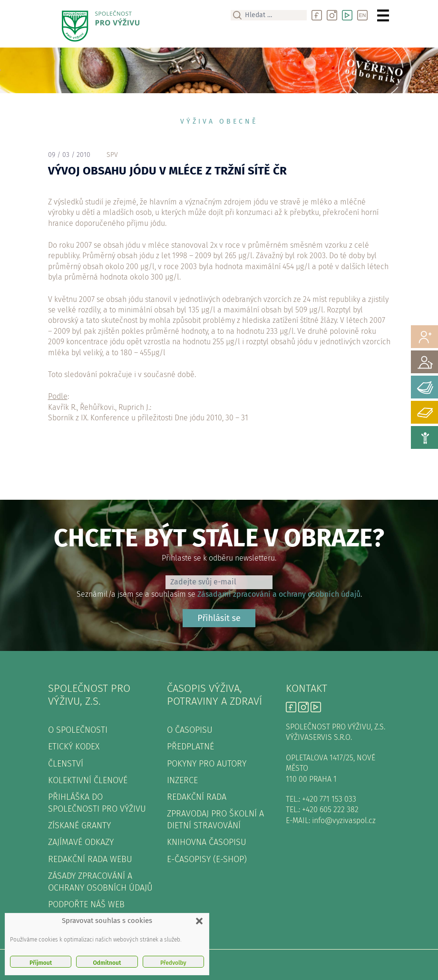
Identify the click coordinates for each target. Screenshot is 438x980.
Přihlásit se (219, 618)
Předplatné (190, 747)
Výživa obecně (219, 121)
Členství (66, 764)
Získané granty (79, 825)
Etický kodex (74, 747)
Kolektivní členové (88, 780)
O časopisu (190, 730)
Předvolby (173, 963)
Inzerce (182, 780)
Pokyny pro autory (207, 764)
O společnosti (78, 730)
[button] (199, 921)
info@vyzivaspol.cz (344, 820)
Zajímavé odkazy (81, 842)
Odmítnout (107, 963)
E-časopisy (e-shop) (207, 859)
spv (112, 155)
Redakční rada (197, 797)
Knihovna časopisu (207, 842)
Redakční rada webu (90, 859)
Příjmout (41, 963)
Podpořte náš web (86, 904)
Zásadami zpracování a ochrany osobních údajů (279, 594)
